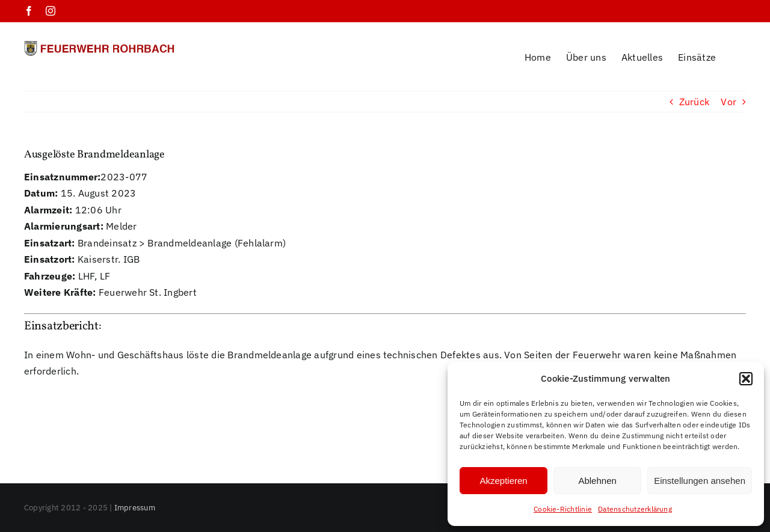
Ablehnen (597, 481)
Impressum (135, 492)
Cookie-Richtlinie (563, 509)
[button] (746, 379)
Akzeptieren (503, 481)
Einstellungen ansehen (700, 481)
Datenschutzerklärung (635, 509)
